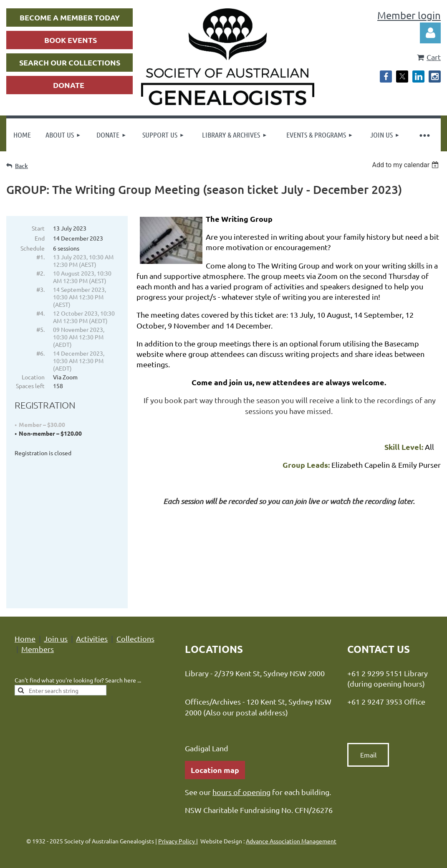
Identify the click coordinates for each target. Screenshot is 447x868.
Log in (430, 33)
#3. (40, 289)
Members (38, 610)
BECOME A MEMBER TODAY (70, 17)
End (40, 238)
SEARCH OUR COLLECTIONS (70, 62)
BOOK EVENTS (71, 40)
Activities (92, 600)
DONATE (69, 85)
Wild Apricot (341, 852)
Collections (135, 600)
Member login (409, 15)
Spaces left (30, 386)
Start (38, 228)
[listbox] (406, 165)
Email (368, 716)
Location (33, 377)
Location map (215, 731)
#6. (40, 353)
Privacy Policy (177, 802)
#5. (40, 329)
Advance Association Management (291, 802)
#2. (40, 273)
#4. (40, 313)
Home (25, 600)
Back (21, 166)
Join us (56, 600)
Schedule (33, 248)
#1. (40, 257)
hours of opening (241, 753)
